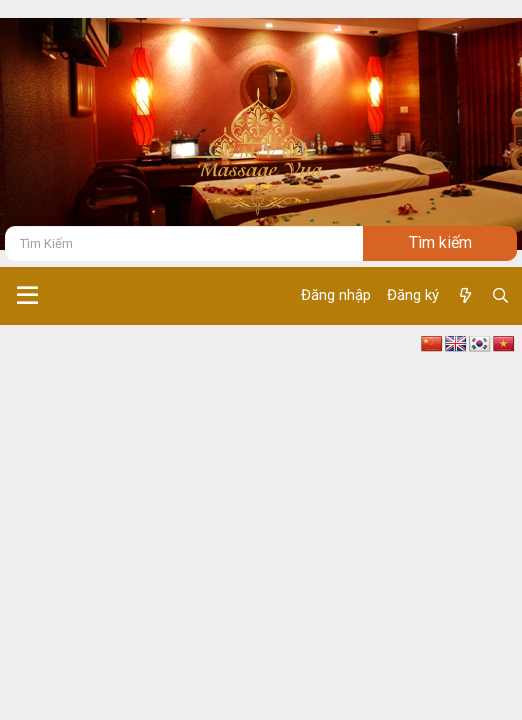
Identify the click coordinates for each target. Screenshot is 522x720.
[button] (27, 296)
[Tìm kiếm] (184, 243)
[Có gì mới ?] (464, 296)
